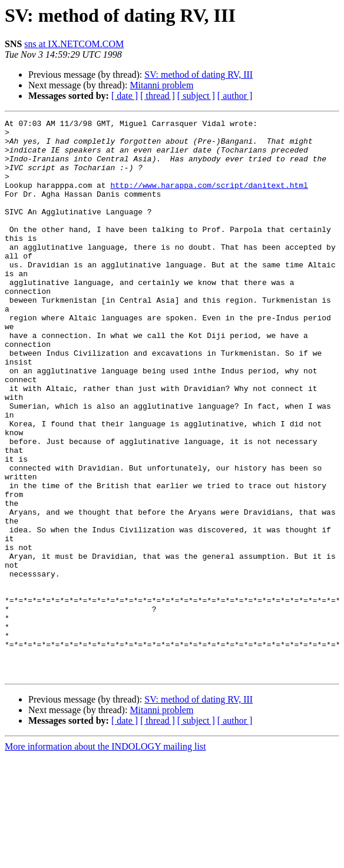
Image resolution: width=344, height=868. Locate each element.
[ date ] (125, 96)
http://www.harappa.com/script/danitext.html (209, 199)
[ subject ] (196, 96)
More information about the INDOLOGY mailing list (105, 858)
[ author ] (235, 96)
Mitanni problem (161, 85)
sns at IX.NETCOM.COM (74, 44)
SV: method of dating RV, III (199, 74)
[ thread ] (158, 96)
